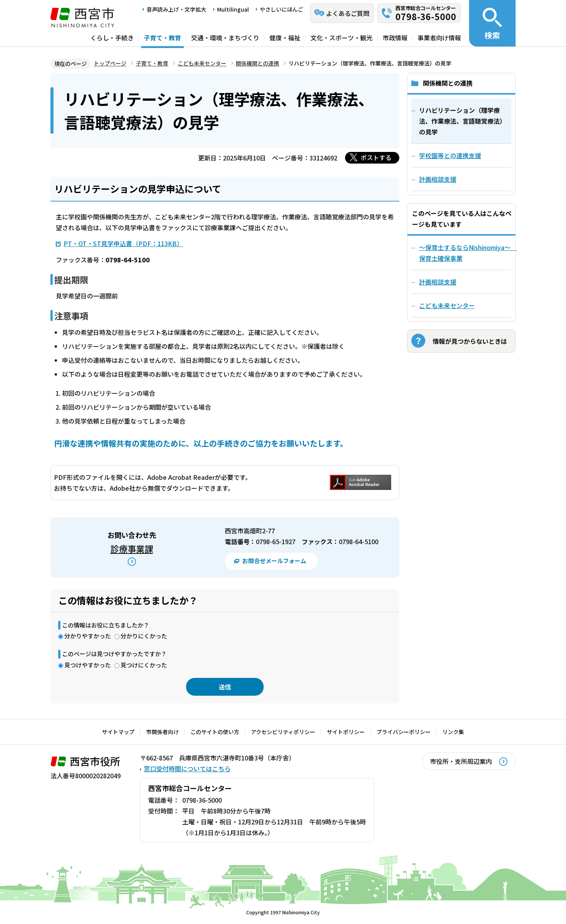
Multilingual (233, 9)
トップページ (110, 63)
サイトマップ (118, 732)
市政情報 (395, 38)
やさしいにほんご (281, 9)
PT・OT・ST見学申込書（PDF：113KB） (123, 243)
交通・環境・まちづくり (225, 38)
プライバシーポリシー (404, 732)
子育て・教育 (162, 38)
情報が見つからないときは (470, 341)
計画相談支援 (438, 282)
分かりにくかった (144, 636)
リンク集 (453, 732)
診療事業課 (132, 548)
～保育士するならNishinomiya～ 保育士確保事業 (465, 253)
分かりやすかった (88, 636)
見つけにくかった (144, 665)
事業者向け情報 (439, 38)
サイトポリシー (346, 732)
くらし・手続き (112, 38)
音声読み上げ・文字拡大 (176, 9)
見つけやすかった (88, 665)
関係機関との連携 (257, 63)
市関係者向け (162, 732)
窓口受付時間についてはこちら (187, 769)
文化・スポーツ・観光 (342, 38)
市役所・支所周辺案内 (461, 761)
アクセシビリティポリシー (283, 732)
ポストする (376, 157)
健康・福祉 (285, 38)
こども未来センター (202, 63)
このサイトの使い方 (215, 732)
